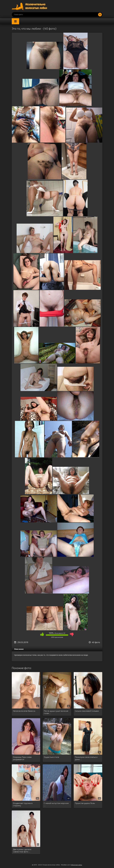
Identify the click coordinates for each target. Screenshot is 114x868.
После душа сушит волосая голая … (56, 712)
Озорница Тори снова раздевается (22, 758)
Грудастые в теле (51, 757)
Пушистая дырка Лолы (85, 803)
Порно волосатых (30, 6)
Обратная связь (77, 865)
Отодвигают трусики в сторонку (23, 804)
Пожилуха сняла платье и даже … (86, 758)
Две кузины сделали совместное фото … (22, 850)
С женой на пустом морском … (56, 804)
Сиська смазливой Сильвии (87, 711)
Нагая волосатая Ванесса (24, 711)
